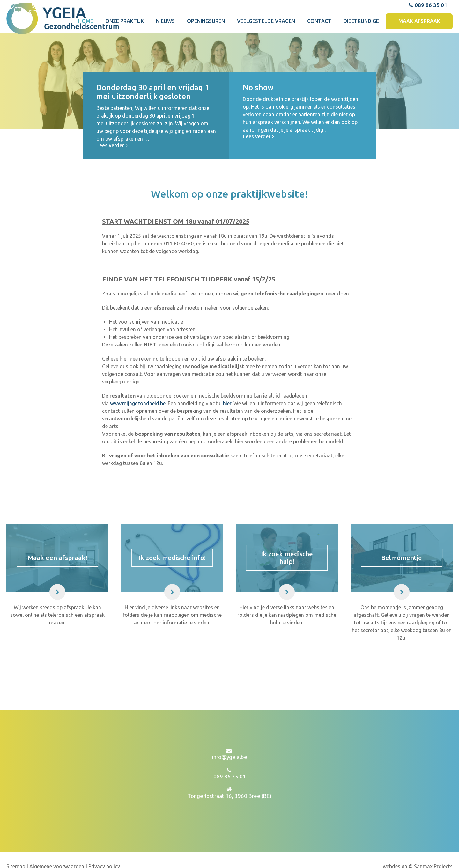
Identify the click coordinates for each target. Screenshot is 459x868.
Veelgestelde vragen (266, 48)
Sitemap (16, 853)
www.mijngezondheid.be (138, 436)
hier (227, 436)
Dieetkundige (361, 48)
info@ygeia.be (230, 744)
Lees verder (113, 178)
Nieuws (165, 48)
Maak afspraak (419, 48)
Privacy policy (104, 853)
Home (86, 48)
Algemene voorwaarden (57, 853)
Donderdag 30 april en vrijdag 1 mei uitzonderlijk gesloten (153, 125)
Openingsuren (206, 48)
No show (258, 120)
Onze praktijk (125, 48)
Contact (319, 48)
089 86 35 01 (428, 32)
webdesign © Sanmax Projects (418, 853)
